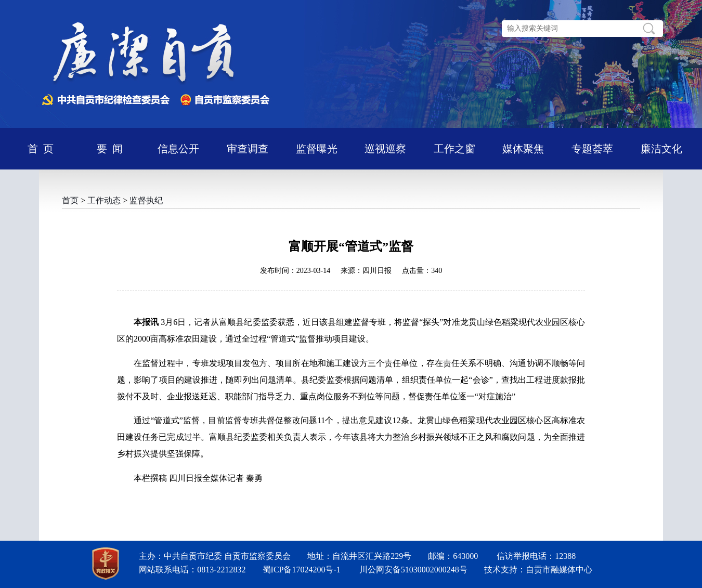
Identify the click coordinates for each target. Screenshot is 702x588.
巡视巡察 (385, 149)
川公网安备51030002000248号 (413, 570)
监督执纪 (146, 200)
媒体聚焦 (523, 149)
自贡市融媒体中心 (559, 570)
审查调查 (248, 149)
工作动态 (104, 200)
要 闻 (110, 149)
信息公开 (178, 149)
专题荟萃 (592, 149)
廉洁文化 (661, 149)
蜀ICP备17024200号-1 (302, 570)
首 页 (41, 149)
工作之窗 (454, 149)
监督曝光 (317, 149)
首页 (70, 200)
